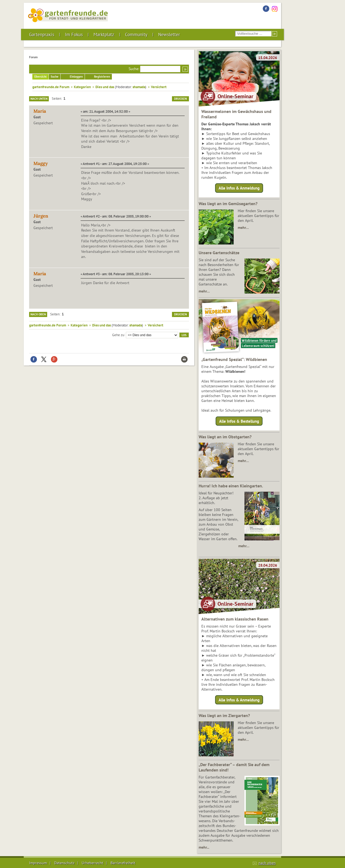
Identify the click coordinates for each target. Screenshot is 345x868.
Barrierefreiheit (123, 863)
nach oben (267, 863)
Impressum (38, 863)
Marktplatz (104, 35)
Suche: (134, 69)
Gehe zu (118, 335)
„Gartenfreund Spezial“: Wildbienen (234, 359)
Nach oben (38, 314)
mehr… (243, 228)
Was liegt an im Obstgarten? (225, 437)
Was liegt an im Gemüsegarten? (228, 204)
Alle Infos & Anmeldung (239, 188)
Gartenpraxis (42, 35)
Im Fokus (74, 35)
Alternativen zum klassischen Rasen (235, 619)
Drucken (180, 99)
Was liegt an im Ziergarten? (224, 715)
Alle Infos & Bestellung (239, 421)
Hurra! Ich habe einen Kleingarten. (231, 486)
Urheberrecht (92, 863)
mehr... (204, 847)
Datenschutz (64, 863)
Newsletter (169, 35)
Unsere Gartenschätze (219, 253)
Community (136, 35)
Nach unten (39, 99)
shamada (139, 87)
